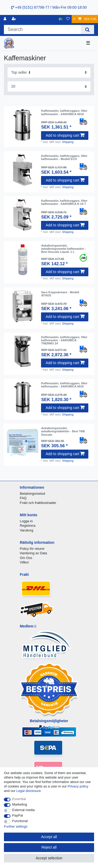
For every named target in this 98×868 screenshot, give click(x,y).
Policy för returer (32, 549)
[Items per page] (49, 86)
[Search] (87, 30)
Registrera (28, 526)
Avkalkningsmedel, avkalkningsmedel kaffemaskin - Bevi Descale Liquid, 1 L (63, 249)
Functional (20, 821)
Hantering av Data (33, 553)
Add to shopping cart (65, 135)
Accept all (49, 837)
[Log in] (5, 19)
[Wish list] (68, 19)
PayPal (18, 815)
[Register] (14, 19)
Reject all (49, 847)
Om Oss (26, 558)
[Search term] (42, 30)
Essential (19, 799)
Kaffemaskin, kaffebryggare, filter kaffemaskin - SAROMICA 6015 (64, 385)
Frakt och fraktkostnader (38, 503)
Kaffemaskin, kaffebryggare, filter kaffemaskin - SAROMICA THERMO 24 (64, 340)
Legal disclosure (28, 791)
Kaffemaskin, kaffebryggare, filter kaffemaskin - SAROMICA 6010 (64, 112)
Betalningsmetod (32, 494)
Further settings (16, 826)
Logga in (26, 521)
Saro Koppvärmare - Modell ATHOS (60, 294)
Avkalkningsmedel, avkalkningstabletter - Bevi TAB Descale (63, 431)
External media (24, 810)
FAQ (23, 498)
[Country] (60, 19)
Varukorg (27, 530)
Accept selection (49, 858)
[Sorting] (49, 73)
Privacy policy (78, 786)
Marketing (20, 804)
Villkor (24, 562)
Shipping (68, 142)
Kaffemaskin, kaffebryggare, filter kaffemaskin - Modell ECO (64, 157)
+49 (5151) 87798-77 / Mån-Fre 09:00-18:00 (49, 7)
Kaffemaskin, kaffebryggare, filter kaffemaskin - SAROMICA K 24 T (64, 202)
